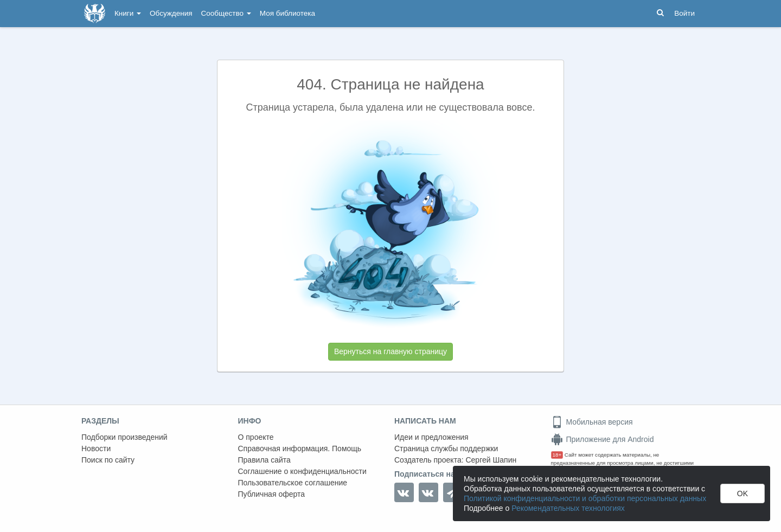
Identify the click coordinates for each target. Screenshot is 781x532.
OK (742, 493)
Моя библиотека (287, 13)
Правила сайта (264, 460)
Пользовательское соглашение (293, 483)
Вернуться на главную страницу (390, 351)
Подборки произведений (124, 437)
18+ (557, 455)
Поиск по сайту (108, 460)
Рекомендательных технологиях (568, 508)
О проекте (256, 437)
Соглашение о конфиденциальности (302, 471)
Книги (128, 13)
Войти (684, 13)
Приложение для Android (603, 439)
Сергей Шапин (491, 460)
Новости (96, 448)
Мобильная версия (592, 422)
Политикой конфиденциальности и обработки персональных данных (585, 498)
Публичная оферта (272, 494)
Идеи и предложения (431, 437)
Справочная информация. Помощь (300, 448)
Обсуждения (171, 13)
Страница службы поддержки (446, 448)
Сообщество (226, 13)
